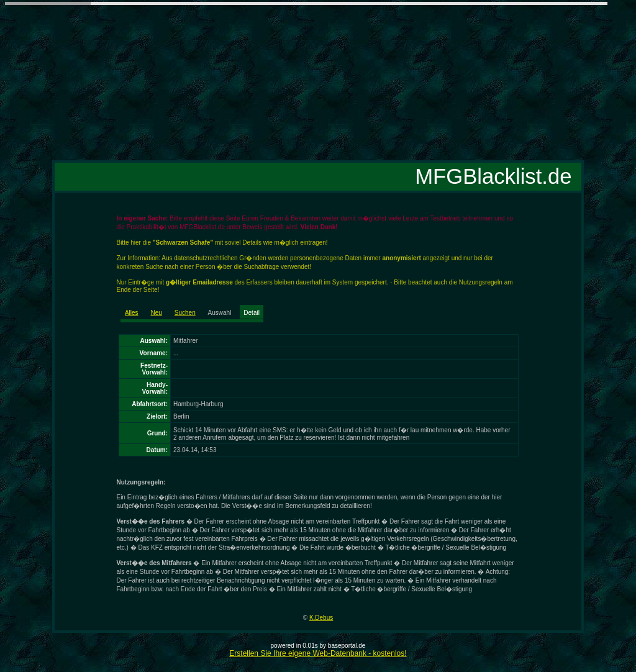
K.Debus (321, 618)
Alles (132, 313)
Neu (157, 313)
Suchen (185, 313)
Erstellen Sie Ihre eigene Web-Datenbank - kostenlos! (318, 653)
